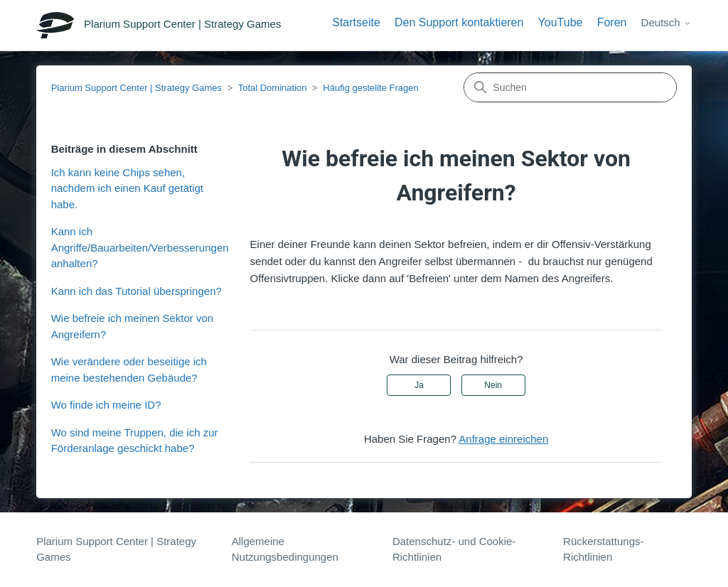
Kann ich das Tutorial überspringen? (136, 291)
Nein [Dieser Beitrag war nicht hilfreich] (493, 385)
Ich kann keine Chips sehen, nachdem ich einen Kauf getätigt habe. (127, 188)
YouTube (561, 22)
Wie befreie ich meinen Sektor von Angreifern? (132, 326)
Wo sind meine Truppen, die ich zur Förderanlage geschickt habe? (135, 441)
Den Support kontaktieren (459, 22)
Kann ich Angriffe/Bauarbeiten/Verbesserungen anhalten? (140, 247)
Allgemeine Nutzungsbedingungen (285, 549)
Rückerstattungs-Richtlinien (603, 549)
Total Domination (273, 88)
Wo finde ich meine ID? (106, 405)
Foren (612, 22)
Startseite (356, 22)
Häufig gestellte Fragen (370, 88)
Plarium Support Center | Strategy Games (136, 88)
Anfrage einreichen (503, 439)
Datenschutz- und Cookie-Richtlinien (454, 549)
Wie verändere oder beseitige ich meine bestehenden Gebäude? (129, 370)
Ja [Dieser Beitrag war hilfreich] (419, 385)
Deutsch (667, 22)
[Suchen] (570, 87)
